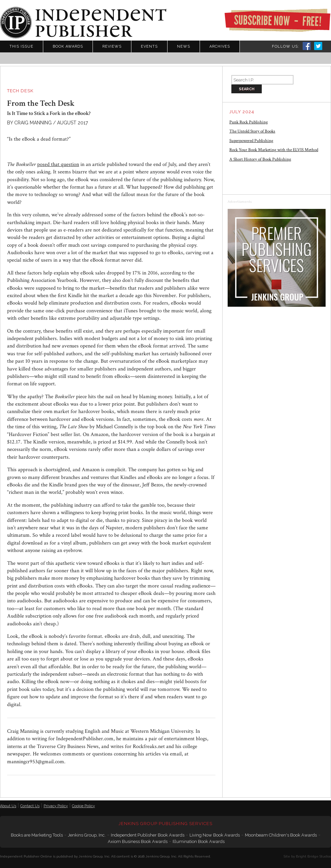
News (184, 46)
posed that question (58, 164)
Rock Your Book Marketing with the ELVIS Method (274, 150)
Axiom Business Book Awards (138, 841)
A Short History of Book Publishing (260, 159)
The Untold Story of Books (252, 131)
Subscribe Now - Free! (277, 20)
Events (149, 46)
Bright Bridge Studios (313, 856)
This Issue (21, 46)
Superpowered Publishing (251, 141)
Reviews (112, 46)
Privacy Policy (56, 806)
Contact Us (30, 806)
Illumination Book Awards (199, 841)
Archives (220, 46)
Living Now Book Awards (215, 835)
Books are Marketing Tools (37, 835)
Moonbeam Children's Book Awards (281, 835)
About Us (8, 806)
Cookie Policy (83, 806)
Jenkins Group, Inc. (87, 835)
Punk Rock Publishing (249, 122)
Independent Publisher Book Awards (148, 835)
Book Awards (68, 46)
